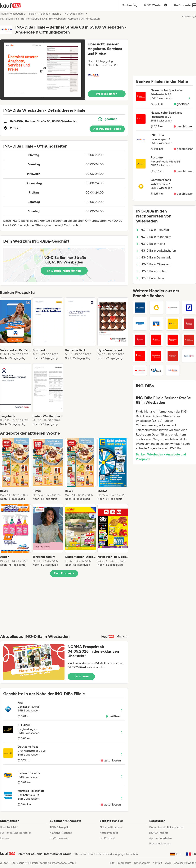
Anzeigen (189, 16)
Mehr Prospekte (64, 573)
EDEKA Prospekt (60, 827)
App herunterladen (160, 838)
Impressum (124, 863)
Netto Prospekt (109, 833)
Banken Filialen (50, 14)
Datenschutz (142, 863)
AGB (168, 863)
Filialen (32, 14)
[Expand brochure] (43, 70)
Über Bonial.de (9, 827)
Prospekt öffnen (107, 94)
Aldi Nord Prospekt (111, 827)
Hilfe (112, 863)
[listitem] (16, 329)
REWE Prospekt (59, 838)
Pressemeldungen (160, 844)
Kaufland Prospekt (61, 833)
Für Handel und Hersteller (16, 833)
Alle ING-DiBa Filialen (107, 129)
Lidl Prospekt (107, 838)
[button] (64, 70)
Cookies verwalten (185, 863)
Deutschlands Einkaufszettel (166, 827)
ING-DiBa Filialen (74, 14)
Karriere (5, 838)
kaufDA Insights (159, 833)
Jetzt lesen (81, 676)
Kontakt (157, 863)
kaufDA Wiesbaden (11, 14)
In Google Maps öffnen (64, 271)
